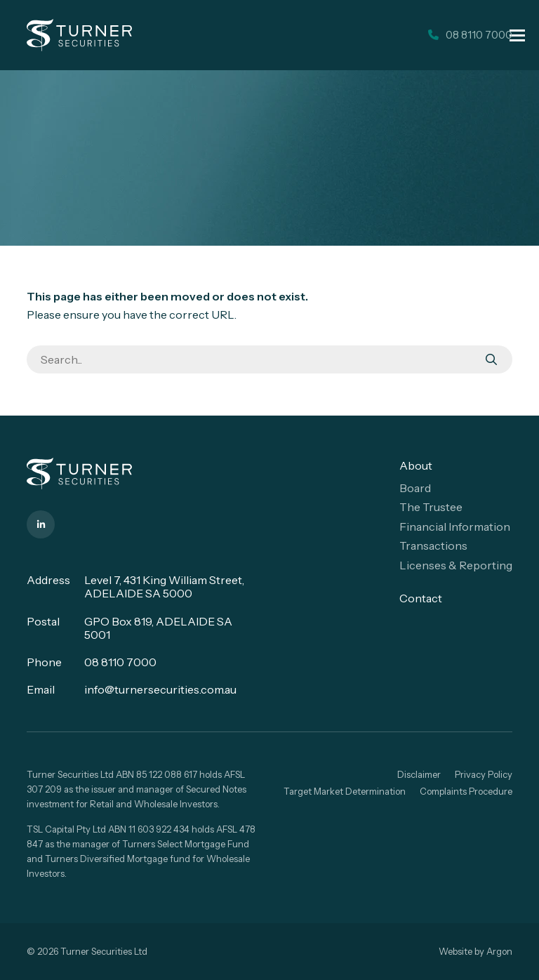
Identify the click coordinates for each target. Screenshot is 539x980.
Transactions (433, 545)
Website (455, 951)
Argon (499, 951)
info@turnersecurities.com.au (160, 689)
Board (415, 488)
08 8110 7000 (120, 662)
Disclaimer (419, 774)
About (416, 465)
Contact (421, 598)
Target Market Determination (345, 791)
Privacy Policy (484, 774)
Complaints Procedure (466, 791)
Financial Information (455, 527)
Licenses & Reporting (456, 565)
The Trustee (431, 507)
